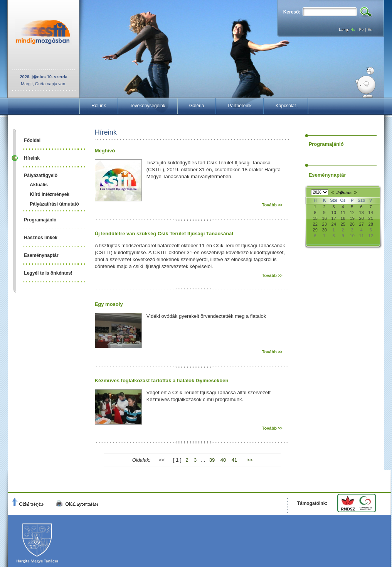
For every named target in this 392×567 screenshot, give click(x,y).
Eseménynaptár (41, 255)
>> (250, 460)
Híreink (32, 158)
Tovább (272, 205)
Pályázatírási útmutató (54, 204)
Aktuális (39, 185)
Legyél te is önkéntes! (48, 273)
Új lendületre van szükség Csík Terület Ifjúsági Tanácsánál (164, 234)
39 (212, 460)
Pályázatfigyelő (41, 175)
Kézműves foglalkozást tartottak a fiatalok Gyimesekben (162, 381)
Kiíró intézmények (50, 194)
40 (223, 460)
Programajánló (40, 220)
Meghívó (105, 151)
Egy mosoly (109, 304)
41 (234, 460)
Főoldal (32, 140)
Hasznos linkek (41, 238)
